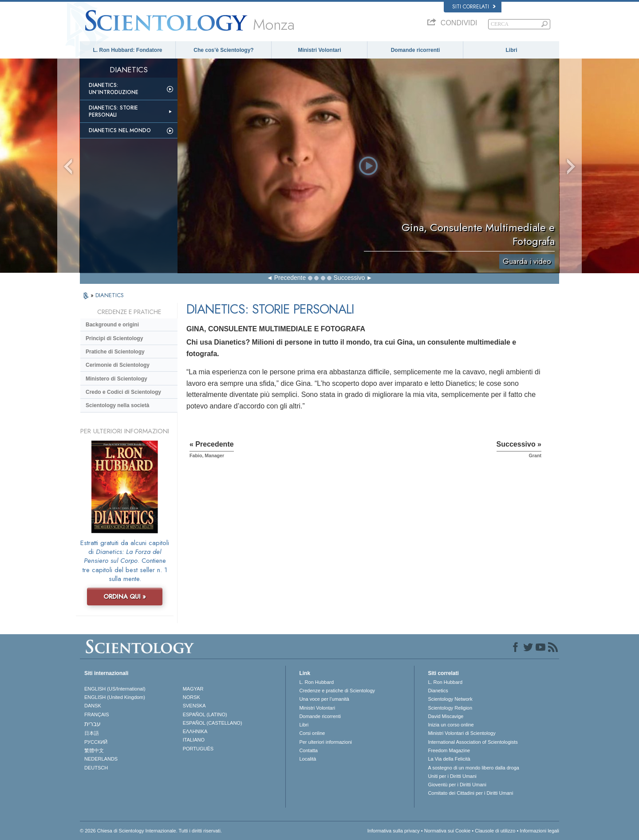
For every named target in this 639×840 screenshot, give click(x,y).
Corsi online (312, 733)
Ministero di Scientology (116, 379)
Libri (512, 50)
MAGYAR (193, 689)
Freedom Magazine (449, 750)
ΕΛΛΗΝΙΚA (195, 731)
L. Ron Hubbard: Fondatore (128, 50)
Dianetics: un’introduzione (114, 89)
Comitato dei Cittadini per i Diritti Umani (470, 793)
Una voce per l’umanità (324, 699)
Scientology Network (450, 699)
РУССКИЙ (96, 742)
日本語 (92, 733)
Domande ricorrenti (416, 50)
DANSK (93, 706)
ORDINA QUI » (125, 597)
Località (308, 759)
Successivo (349, 278)
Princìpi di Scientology (114, 338)
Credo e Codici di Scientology (123, 392)
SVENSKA (194, 706)
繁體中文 (94, 750)
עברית (93, 724)
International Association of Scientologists (473, 742)
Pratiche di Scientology (115, 352)
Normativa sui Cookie (448, 831)
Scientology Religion (450, 708)
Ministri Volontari (319, 50)
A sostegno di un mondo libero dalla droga (473, 768)
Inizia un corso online (451, 725)
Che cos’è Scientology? (223, 50)
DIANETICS (110, 295)
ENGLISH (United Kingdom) (115, 697)
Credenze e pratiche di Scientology (337, 691)
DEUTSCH (96, 768)
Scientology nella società (117, 405)
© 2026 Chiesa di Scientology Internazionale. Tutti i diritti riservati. (151, 831)
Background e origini (112, 325)
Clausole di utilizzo (495, 831)
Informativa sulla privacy (394, 831)
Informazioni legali (539, 831)
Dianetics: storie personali (113, 111)
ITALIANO (194, 740)
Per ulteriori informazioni (325, 742)
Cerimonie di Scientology (118, 365)
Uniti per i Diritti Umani (452, 776)
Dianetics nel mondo (120, 130)
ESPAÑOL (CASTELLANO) (213, 723)
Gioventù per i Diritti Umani (457, 785)
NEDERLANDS (101, 759)
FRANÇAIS (97, 714)
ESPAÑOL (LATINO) (205, 714)
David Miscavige (446, 716)
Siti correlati (474, 7)
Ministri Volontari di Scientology (461, 733)
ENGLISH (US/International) (115, 689)
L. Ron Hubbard (316, 682)
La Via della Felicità (449, 759)
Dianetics (438, 691)
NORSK (191, 697)
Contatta (308, 750)
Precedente (290, 278)
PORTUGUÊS (198, 749)
